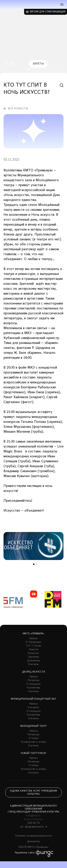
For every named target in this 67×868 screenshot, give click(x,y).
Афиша (33, 638)
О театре (33, 738)
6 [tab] (43, 69)
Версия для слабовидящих (48, 12)
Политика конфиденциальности (33, 836)
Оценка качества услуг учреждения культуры (33, 793)
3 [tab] (33, 69)
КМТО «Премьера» (33, 634)
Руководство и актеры (33, 742)
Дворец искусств (33, 672)
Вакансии (33, 653)
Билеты (38, 64)
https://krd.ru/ (33, 819)
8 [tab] (50, 69)
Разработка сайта (25, 853)
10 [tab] (57, 69)
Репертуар (34, 680)
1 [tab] (26, 69)
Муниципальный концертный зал (33, 699)
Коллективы (33, 688)
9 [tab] (54, 69)
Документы (33, 661)
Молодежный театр (33, 726)
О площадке (33, 684)
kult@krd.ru (33, 816)
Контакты (33, 664)
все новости (18, 109)
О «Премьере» (33, 642)
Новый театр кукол (33, 753)
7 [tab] (47, 69)
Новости (34, 650)
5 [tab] (40, 69)
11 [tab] (61, 69)
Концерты (33, 707)
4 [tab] (36, 69)
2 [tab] (29, 69)
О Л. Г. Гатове (34, 646)
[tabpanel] (33, 42)
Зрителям (33, 657)
